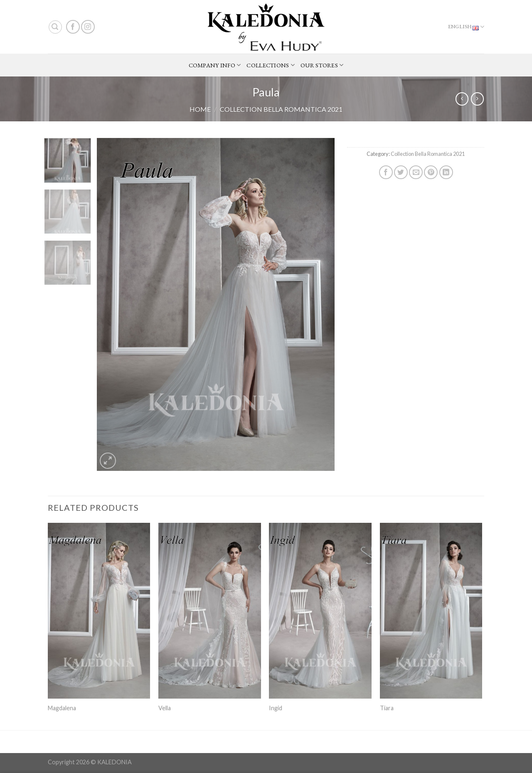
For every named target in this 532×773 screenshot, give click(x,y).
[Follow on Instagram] (88, 27)
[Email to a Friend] (416, 172)
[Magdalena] (99, 611)
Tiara (387, 708)
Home (200, 109)
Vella (165, 708)
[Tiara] (431, 611)
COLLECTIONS (271, 65)
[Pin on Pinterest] (431, 172)
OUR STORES (322, 65)
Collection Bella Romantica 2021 (281, 109)
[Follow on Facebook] (73, 27)
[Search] (55, 27)
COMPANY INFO (215, 65)
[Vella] (210, 611)
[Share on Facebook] (386, 172)
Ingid (276, 708)
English (466, 27)
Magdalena (62, 708)
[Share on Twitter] (401, 172)
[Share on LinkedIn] (446, 172)
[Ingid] (320, 611)
